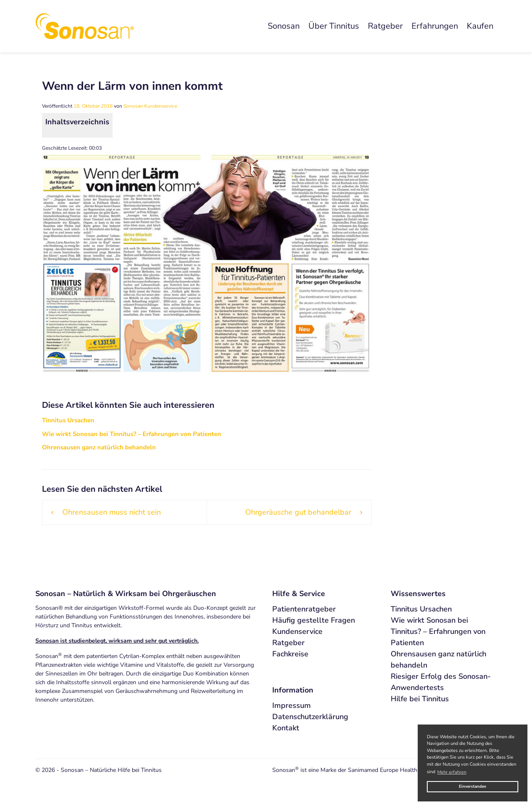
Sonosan (284, 26)
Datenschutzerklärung (310, 717)
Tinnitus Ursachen (421, 609)
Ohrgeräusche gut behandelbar (298, 512)
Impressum (292, 705)
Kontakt (286, 728)
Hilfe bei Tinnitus (420, 699)
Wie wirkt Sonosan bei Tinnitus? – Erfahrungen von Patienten (438, 631)
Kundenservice (297, 631)
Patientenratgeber (304, 609)
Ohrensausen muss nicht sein (112, 512)
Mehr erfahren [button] (452, 772)
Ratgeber (385, 26)
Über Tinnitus (334, 26)
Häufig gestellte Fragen (314, 620)
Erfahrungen (435, 26)
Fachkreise (290, 654)
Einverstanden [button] (473, 786)
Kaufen (480, 26)
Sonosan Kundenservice (150, 106)
